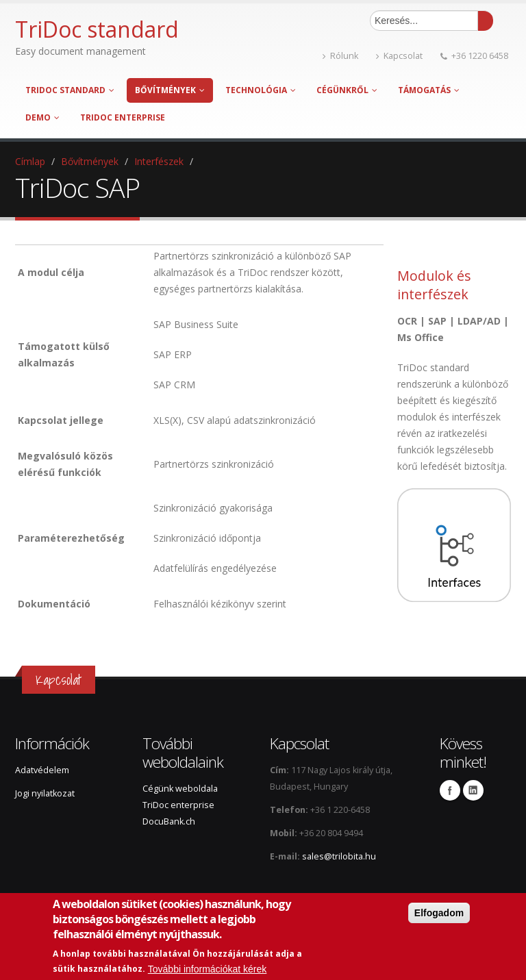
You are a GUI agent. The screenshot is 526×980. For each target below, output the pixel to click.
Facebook (450, 790)
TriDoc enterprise (123, 117)
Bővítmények (170, 90)
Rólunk (340, 56)
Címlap (30, 161)
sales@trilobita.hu (339, 856)
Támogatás (429, 90)
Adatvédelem (42, 770)
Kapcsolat (399, 56)
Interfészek (159, 161)
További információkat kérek (208, 969)
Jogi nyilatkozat (45, 793)
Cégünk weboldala (180, 789)
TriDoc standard (70, 90)
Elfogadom (439, 913)
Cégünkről (347, 90)
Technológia (261, 90)
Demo (42, 117)
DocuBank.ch (169, 821)
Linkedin (473, 790)
